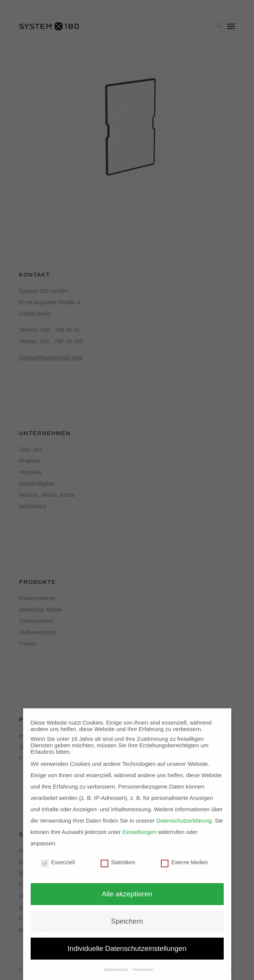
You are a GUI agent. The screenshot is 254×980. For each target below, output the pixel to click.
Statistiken (118, 863)
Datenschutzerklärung (184, 821)
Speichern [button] (127, 921)
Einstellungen (139, 832)
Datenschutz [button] (117, 969)
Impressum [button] (143, 969)
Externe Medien (184, 863)
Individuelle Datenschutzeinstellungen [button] (127, 948)
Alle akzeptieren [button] (127, 894)
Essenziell (58, 863)
